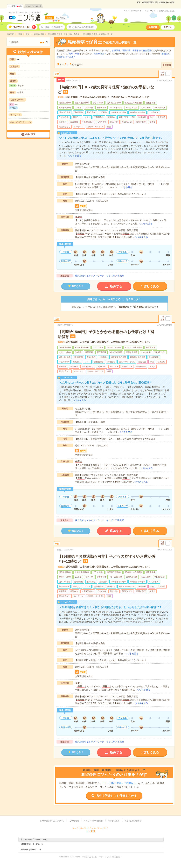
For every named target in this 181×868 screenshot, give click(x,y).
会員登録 (153, 27)
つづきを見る (75, 156)
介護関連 (116, 51)
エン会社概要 (114, 821)
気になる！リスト (25, 27)
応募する (116, 286)
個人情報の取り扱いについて (52, 821)
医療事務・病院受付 (142, 51)
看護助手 (126, 51)
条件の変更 (30, 134)
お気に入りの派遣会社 (83, 27)
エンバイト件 (33, 6)
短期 (71, 54)
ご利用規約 (74, 821)
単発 (77, 54)
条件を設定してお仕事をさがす (117, 796)
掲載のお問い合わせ (167, 11)
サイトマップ (150, 11)
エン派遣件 (15, 6)
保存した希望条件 (54, 27)
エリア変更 (61, 18)
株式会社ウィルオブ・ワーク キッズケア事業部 (100, 276)
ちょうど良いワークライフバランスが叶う (25, 12)
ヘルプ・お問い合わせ (133, 11)
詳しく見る (151, 286)
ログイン (168, 27)
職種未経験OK (100, 54)
